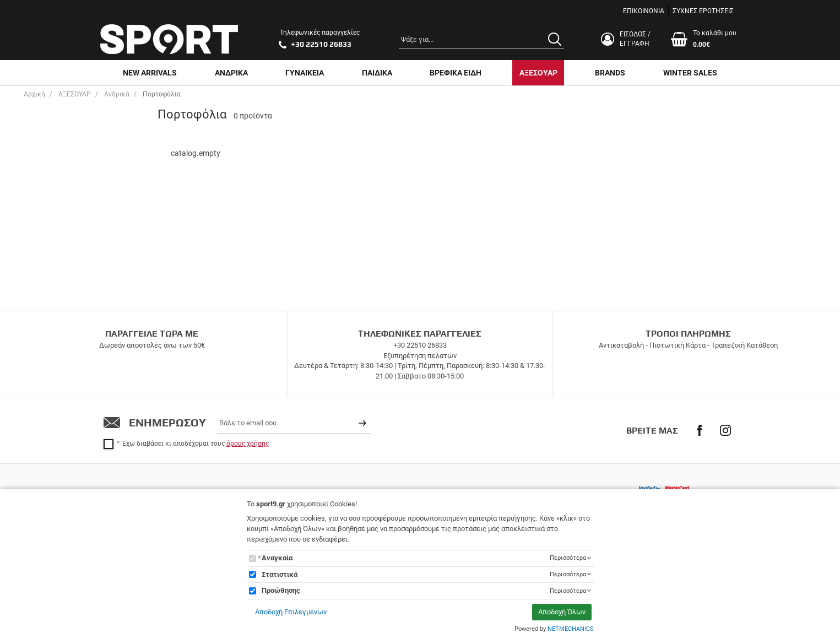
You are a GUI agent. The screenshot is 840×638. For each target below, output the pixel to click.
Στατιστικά (280, 574)
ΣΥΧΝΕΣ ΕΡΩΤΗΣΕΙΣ (703, 11)
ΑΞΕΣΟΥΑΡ (538, 73)
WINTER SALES (690, 73)
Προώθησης (281, 590)
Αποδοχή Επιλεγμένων (291, 612)
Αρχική (34, 94)
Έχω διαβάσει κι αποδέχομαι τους (196, 444)
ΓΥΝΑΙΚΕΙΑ (305, 73)
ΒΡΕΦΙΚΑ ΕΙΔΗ (456, 73)
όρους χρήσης (248, 444)
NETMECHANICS (571, 629)
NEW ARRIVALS (150, 73)
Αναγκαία (277, 558)
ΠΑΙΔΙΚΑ (377, 73)
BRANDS (610, 73)
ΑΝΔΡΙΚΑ (231, 73)
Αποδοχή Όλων (562, 612)
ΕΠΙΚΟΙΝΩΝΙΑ (644, 11)
